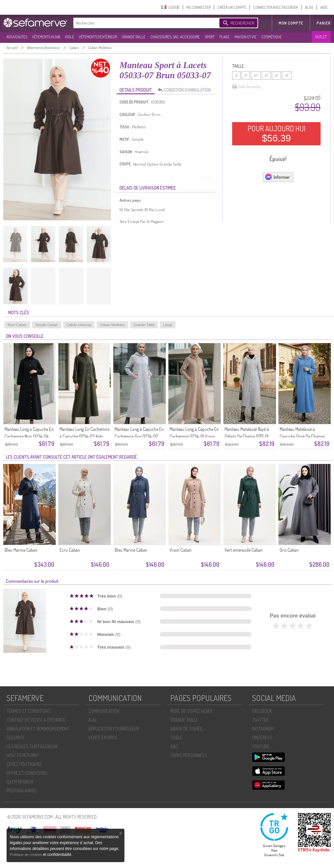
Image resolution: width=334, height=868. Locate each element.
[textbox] (145, 23)
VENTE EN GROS (103, 738)
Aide (92, 720)
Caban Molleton (112, 325)
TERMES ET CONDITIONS (28, 711)
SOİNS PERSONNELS (189, 755)
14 (276, 75)
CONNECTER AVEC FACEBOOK (276, 7)
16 (287, 75)
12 (266, 75)
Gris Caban (289, 550)
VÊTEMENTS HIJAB (46, 37)
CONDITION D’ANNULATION (186, 90)
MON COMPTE (291, 23)
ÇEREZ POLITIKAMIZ (24, 764)
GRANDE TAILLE (134, 37)
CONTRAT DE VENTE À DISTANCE (36, 720)
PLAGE (224, 37)
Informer (277, 177)
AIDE (324, 7)
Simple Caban (47, 325)
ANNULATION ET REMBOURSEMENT (38, 729)
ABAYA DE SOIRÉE (186, 729)
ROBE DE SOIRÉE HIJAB (191, 711)
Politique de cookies (26, 855)
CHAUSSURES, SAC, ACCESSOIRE (175, 37)
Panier (324, 23)
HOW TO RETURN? (22, 755)
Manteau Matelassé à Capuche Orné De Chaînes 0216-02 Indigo (302, 436)
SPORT (210, 37)
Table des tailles (246, 87)
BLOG (309, 7)
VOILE (69, 37)
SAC (174, 746)
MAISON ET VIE (245, 37)
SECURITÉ (16, 738)
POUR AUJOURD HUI (277, 134)
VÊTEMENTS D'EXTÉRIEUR (98, 37)
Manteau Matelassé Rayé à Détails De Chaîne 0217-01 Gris (247, 436)
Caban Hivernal (79, 325)
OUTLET (321, 37)
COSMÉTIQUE (271, 37)
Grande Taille (144, 325)
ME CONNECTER (198, 7)
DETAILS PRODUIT (136, 90)
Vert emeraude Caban (244, 550)
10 (256, 75)
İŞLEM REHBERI (20, 782)
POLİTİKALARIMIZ (22, 791)
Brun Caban (17, 325)
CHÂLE (176, 738)
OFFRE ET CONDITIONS (27, 773)
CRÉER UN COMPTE (232, 7)
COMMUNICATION (104, 711)
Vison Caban (181, 550)
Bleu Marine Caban (21, 550)
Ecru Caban (70, 550)
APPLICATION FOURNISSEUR (114, 729)
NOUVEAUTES (17, 37)
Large (168, 325)
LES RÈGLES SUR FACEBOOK (32, 746)
